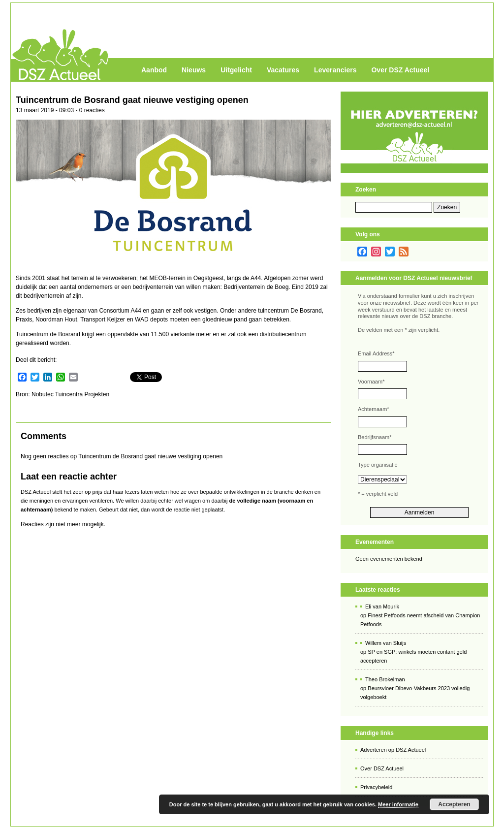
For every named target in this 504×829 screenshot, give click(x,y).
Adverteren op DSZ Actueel (393, 750)
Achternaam (374, 409)
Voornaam (371, 382)
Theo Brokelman (385, 679)
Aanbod (154, 70)
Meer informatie (398, 804)
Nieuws (194, 70)
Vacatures (283, 70)
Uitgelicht (236, 70)
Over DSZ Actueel (400, 70)
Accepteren (454, 804)
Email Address (376, 353)
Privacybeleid (376, 787)
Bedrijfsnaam (375, 437)
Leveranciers (335, 70)
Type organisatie (378, 465)
